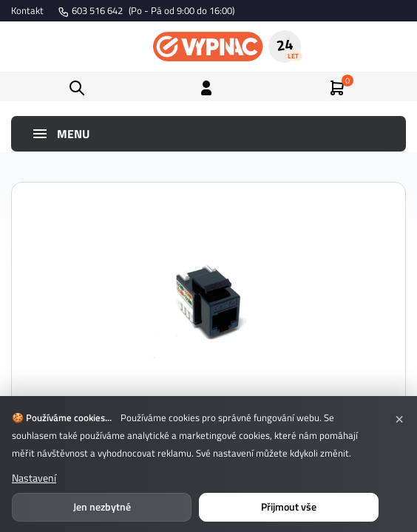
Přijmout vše (289, 507)
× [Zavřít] (399, 417)
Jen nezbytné (102, 507)
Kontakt (27, 10)
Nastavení (34, 478)
